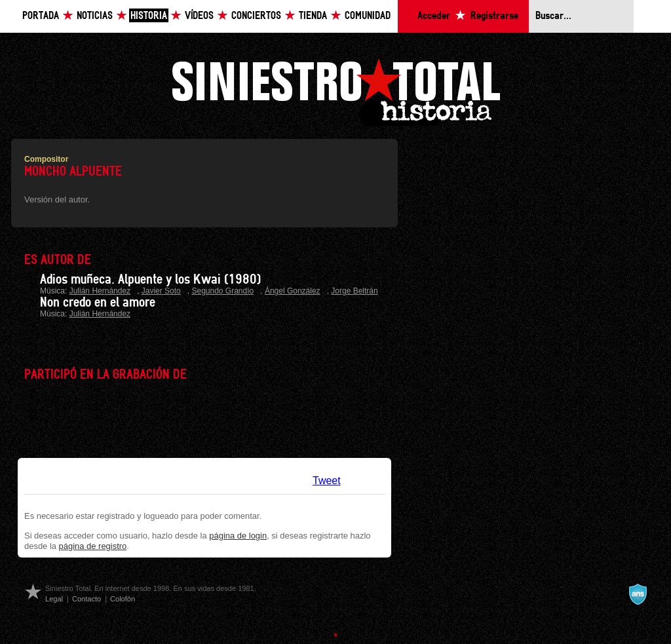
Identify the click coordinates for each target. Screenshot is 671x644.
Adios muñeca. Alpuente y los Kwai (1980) (150, 280)
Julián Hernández (100, 291)
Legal (54, 599)
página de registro (93, 546)
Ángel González (293, 291)
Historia (149, 16)
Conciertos (256, 16)
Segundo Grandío (222, 291)
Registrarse (494, 16)
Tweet (327, 481)
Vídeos (199, 16)
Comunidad (368, 16)
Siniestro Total (335, 91)
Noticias (95, 16)
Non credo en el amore (98, 303)
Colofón (123, 599)
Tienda (313, 16)
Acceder (434, 16)
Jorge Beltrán (354, 291)
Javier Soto (161, 291)
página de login (238, 536)
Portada (41, 16)
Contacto (86, 599)
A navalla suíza (638, 594)
